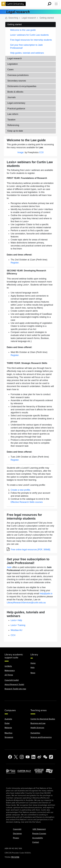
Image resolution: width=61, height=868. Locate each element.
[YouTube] (28, 757)
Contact (36, 842)
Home (33, 663)
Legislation (13, 64)
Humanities (35, 733)
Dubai (7, 723)
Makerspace (10, 671)
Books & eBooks (15, 92)
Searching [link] (13, 18)
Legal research (15, 58)
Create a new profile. (21, 490)
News (33, 673)
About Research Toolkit (14, 684)
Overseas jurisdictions (18, 75)
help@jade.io (46, 594)
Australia (8, 719)
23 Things (9, 675)
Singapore (9, 737)
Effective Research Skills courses (27, 502)
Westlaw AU (16, 630)
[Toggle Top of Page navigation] (56, 4)
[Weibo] (39, 757)
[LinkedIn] (33, 757)
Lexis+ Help (16, 620)
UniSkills (8, 666)
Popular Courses (39, 834)
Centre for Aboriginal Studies (43, 719)
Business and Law (38, 723)
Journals (11, 97)
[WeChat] (45, 757)
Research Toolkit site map (15, 689)
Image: (21, 152)
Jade (9, 567)
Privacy (16, 838)
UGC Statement (39, 829)
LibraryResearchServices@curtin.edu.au (26, 603)
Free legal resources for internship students (31, 40)
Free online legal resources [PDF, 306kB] (30, 550)
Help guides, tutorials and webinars (27, 53)
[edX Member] (50, 771)
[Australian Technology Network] (40, 771)
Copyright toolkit (12, 680)
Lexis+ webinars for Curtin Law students (29, 35)
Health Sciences (37, 728)
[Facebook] (10, 757)
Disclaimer (17, 834)
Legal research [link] (29, 18)
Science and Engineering (41, 737)
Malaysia (8, 728)
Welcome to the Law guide (23, 30)
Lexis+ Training (18, 625)
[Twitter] (16, 757)
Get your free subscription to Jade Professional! (26, 46)
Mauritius (8, 733)
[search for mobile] (49, 4)
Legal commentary (16, 103)
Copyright (17, 829)
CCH (13, 635)
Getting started (14, 24)
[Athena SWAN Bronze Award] (12, 771)
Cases (10, 70)
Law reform (13, 114)
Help (32, 668)
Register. (15, 263)
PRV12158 (15, 857)
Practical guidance (16, 109)
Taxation (11, 120)
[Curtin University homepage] (14, 4)
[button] (6, 18)
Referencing (13, 125)
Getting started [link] (47, 18)
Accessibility (38, 838)
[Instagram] (22, 757)
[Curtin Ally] (26, 771)
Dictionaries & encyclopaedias (22, 86)
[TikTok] (51, 757)
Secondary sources (17, 81)
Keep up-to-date (15, 131)
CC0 (41, 152)
